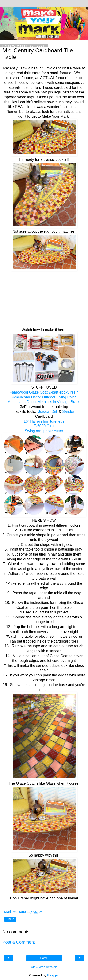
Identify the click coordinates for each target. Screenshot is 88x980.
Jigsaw (43, 411)
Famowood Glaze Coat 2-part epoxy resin (44, 392)
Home (44, 958)
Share (10, 919)
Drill (55, 411)
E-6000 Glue (44, 426)
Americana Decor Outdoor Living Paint (44, 397)
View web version (44, 967)
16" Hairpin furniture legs (44, 421)
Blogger (53, 975)
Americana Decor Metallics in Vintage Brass (44, 402)
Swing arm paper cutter (44, 431)
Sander (68, 411)
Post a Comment (19, 942)
